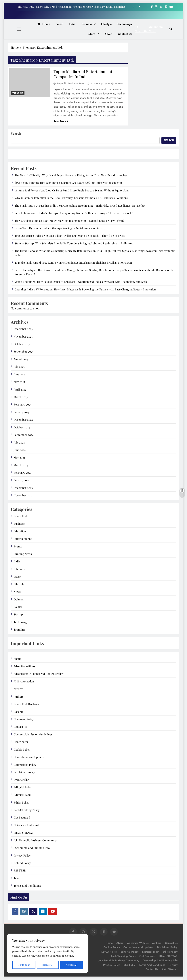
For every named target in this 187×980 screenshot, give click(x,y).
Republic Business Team (71, 84)
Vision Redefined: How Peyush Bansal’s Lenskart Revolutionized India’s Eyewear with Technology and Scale (81, 282)
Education (20, 532)
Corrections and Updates (29, 758)
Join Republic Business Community (35, 841)
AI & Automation (24, 682)
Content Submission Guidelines (33, 735)
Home (44, 24)
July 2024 (19, 443)
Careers (19, 712)
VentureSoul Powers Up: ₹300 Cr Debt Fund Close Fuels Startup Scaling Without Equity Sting (72, 191)
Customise (24, 965)
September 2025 (23, 352)
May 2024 (19, 458)
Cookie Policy (22, 750)
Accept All (71, 965)
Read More (61, 122)
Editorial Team (23, 796)
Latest (60, 24)
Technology (125, 24)
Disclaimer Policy (24, 773)
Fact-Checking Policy (27, 811)
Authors (19, 697)
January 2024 (22, 481)
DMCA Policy (22, 780)
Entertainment (23, 539)
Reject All (48, 965)
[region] (47, 954)
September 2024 (24, 435)
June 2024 (20, 451)
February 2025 (22, 405)
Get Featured (22, 818)
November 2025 (23, 337)
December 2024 (23, 420)
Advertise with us (24, 667)
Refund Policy (22, 864)
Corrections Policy (25, 765)
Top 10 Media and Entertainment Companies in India (83, 74)
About (108, 34)
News (17, 592)
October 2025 (22, 345)
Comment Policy (24, 720)
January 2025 (21, 413)
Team (17, 879)
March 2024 (21, 466)
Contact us (125, 34)
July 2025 (19, 367)
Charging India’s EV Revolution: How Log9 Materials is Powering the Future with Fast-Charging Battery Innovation (85, 290)
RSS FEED (20, 871)
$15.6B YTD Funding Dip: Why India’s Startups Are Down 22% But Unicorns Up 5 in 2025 (68, 183)
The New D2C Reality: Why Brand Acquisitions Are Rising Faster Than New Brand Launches (71, 7)
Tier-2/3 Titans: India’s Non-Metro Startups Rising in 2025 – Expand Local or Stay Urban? (69, 221)
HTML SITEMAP (24, 833)
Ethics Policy (21, 803)
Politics (18, 608)
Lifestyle (107, 24)
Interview (20, 570)
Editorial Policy (23, 788)
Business (86, 24)
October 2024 (22, 428)
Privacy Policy (22, 856)
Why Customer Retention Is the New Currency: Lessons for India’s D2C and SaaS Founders (71, 199)
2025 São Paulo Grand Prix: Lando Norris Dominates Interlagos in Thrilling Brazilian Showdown (73, 263)
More (92, 34)
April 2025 (20, 390)
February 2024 (23, 473)
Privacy (173, 966)
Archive (18, 690)
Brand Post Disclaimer (27, 705)
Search (16, 134)
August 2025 (21, 360)
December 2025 (23, 330)
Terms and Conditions (27, 886)
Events (18, 547)
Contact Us (152, 970)
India (72, 24)
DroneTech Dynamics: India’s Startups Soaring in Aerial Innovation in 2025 (60, 229)
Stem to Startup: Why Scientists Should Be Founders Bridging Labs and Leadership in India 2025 (74, 244)
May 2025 (19, 383)
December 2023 (23, 488)
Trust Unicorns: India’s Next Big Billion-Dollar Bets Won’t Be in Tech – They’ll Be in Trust (70, 236)
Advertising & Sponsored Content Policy (39, 674)
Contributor (21, 743)
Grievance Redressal (26, 826)
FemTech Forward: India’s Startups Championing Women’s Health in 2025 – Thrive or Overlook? (74, 214)
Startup (18, 615)
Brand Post (20, 517)
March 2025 (21, 398)
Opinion (19, 600)
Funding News (23, 555)
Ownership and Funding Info (32, 848)
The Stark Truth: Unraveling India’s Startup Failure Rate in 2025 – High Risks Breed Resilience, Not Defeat (80, 206)
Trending (18, 93)
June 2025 (20, 375)
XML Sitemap (170, 970)
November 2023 (23, 496)
